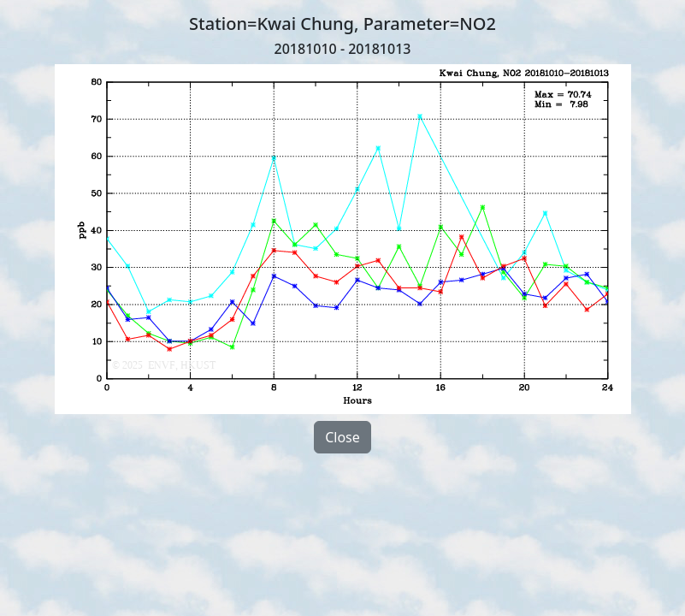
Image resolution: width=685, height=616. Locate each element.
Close (342, 437)
